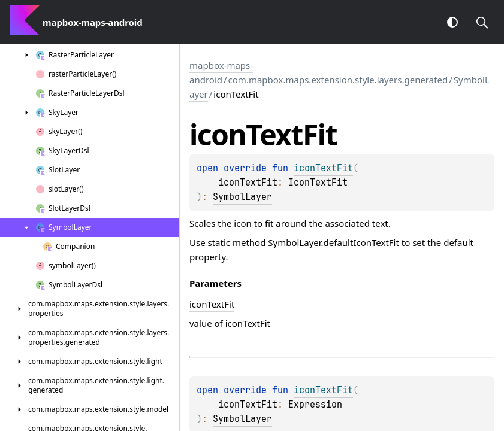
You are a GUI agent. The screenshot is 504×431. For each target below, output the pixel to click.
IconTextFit (318, 183)
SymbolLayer (242, 197)
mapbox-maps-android (221, 72)
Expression (315, 405)
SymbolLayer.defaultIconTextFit (334, 242)
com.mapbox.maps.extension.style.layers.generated (338, 80)
